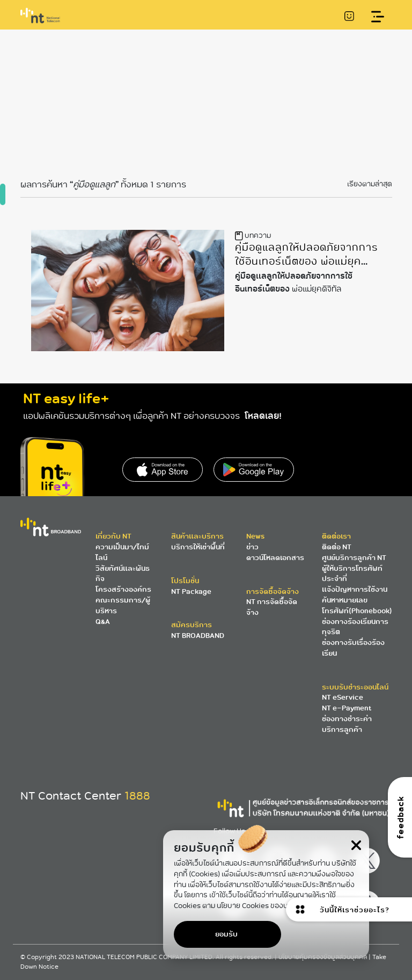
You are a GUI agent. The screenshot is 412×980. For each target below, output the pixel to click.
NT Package (191, 591)
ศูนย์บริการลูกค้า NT (354, 558)
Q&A (103, 622)
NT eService (343, 697)
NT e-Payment (347, 708)
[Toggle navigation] (378, 17)
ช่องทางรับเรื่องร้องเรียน (353, 648)
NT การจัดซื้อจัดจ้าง (272, 607)
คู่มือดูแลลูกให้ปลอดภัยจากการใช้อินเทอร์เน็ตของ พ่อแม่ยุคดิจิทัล (307, 261)
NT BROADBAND (198, 636)
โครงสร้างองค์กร (123, 589)
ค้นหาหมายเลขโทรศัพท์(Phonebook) (357, 605)
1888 (137, 796)
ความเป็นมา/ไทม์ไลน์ (122, 552)
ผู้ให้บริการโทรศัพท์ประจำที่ (352, 574)
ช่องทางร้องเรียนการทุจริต (355, 627)
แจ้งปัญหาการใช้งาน (355, 589)
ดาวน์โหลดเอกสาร (275, 558)
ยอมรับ (226, 934)
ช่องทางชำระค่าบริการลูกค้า (347, 724)
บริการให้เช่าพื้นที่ (198, 547)
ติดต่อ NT (337, 547)
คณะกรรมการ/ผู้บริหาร (123, 605)
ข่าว (252, 547)
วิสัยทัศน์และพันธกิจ (123, 574)
